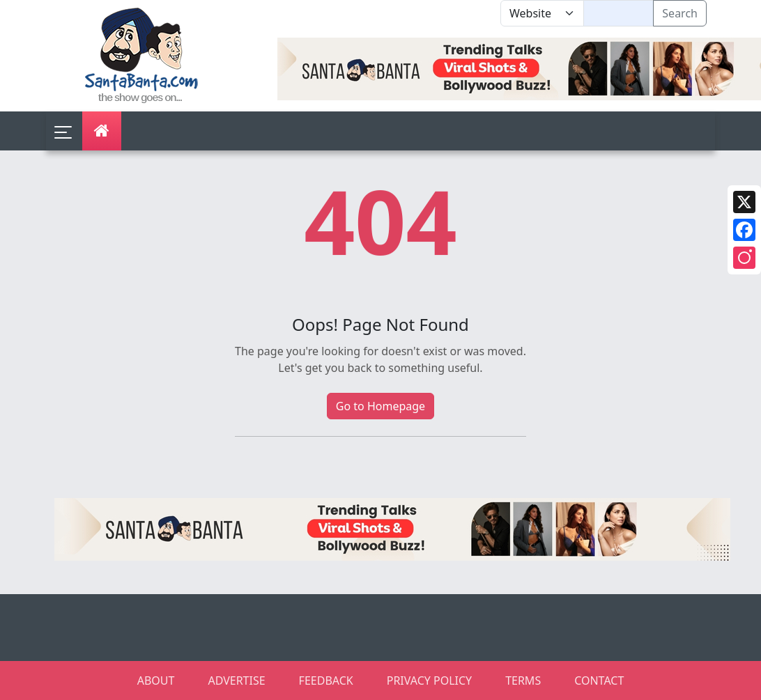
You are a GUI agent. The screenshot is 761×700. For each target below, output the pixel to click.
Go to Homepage (380, 406)
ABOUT (156, 680)
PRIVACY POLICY (429, 680)
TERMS (523, 680)
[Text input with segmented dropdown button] (618, 13)
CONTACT (599, 680)
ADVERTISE (236, 680)
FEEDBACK (326, 680)
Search (680, 13)
